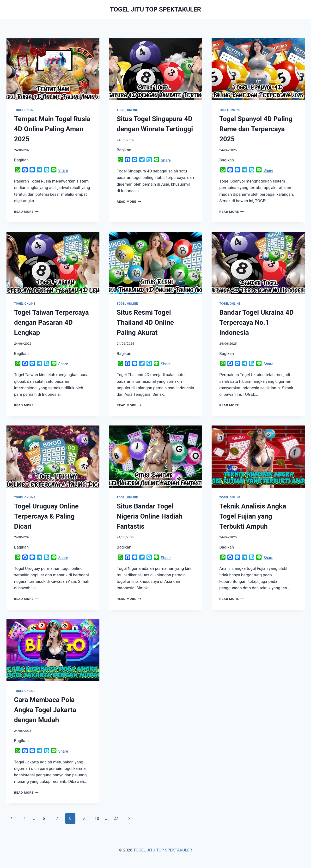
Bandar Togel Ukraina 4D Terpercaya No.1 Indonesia (256, 322)
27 (116, 818)
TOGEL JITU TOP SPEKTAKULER (163, 850)
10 (97, 818)
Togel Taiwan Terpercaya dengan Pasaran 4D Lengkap (52, 322)
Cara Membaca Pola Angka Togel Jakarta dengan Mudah (45, 710)
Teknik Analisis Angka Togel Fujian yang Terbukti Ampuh (253, 516)
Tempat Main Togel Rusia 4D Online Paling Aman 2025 (52, 129)
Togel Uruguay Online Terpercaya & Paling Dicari (46, 516)
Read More (26, 212)
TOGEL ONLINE (25, 110)
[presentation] (53, 69)
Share (63, 170)
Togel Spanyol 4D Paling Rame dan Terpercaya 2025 (256, 129)
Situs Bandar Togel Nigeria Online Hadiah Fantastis (150, 516)
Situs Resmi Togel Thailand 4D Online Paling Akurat (145, 322)
